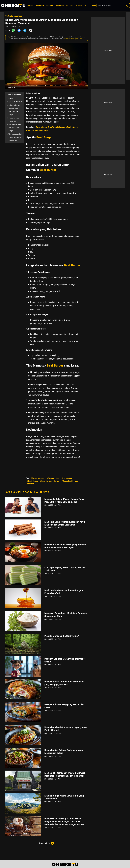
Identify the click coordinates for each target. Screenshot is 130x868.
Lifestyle (50, 5)
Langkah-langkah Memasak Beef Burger (15, 128)
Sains (94, 5)
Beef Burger (45, 137)
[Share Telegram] (25, 30)
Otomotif (70, 5)
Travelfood (40, 5)
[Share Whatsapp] (13, 30)
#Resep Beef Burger (70, 481)
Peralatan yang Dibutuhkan (14, 119)
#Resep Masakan (38, 478)
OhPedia (29, 5)
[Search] (127, 6)
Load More (47, 843)
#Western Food (53, 478)
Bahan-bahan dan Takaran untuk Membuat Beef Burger (15, 110)
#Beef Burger (33, 481)
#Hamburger (67, 478)
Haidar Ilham (36, 93)
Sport (87, 5)
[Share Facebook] (19, 30)
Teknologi (60, 5)
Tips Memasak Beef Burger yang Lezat (15, 136)
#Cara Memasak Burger (50, 481)
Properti (79, 5)
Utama (11, 98)
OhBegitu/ (9, 16)
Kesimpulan (13, 141)
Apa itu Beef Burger (15, 102)
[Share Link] (31, 30)
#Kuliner (31, 484)
